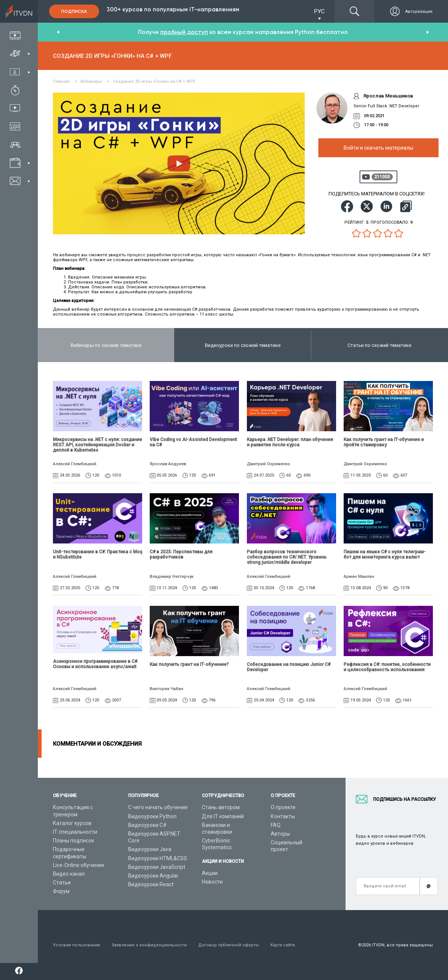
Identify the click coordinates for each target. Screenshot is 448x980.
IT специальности (75, 832)
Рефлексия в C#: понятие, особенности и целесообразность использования (387, 667)
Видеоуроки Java (150, 849)
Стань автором (221, 807)
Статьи (62, 882)
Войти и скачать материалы (378, 148)
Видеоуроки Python (152, 816)
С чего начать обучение (158, 807)
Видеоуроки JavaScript (157, 867)
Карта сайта (283, 945)
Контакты (283, 816)
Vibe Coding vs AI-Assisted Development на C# (193, 442)
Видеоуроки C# (147, 825)
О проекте (283, 807)
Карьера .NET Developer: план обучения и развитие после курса (290, 442)
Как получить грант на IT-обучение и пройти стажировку (384, 442)
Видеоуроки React (151, 884)
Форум (61, 891)
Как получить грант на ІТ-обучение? (189, 664)
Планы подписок (74, 841)
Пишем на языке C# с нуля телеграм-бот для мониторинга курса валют (385, 554)
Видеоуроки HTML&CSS (158, 858)
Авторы (280, 834)
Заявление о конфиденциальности (149, 945)
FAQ (276, 825)
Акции (210, 873)
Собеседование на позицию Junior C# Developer (289, 667)
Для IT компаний (223, 816)
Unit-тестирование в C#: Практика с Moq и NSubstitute (98, 554)
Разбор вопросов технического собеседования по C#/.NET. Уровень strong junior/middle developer (287, 557)
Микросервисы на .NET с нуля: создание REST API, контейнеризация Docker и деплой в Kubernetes (98, 445)
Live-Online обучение (79, 865)
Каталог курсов (72, 823)
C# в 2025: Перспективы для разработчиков (181, 554)
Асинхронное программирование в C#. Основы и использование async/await (96, 664)
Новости (212, 882)
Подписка (74, 11)
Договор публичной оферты (229, 945)
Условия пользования (77, 945)
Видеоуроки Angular (153, 876)
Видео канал (69, 874)
